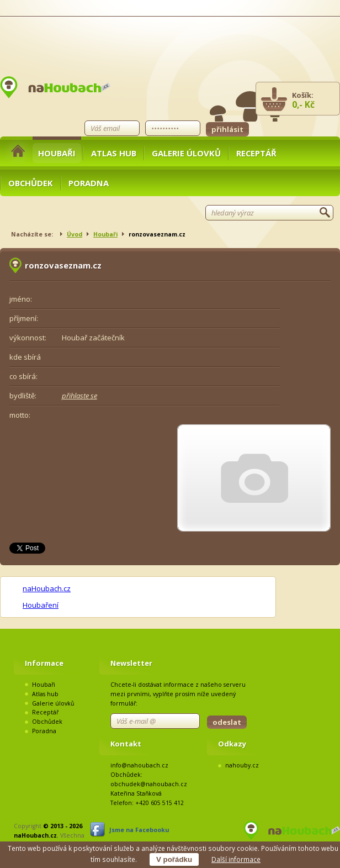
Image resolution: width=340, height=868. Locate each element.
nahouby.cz (242, 765)
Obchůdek (31, 183)
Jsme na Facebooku (139, 830)
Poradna (89, 183)
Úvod (75, 234)
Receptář (256, 153)
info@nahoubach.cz (139, 765)
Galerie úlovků (186, 153)
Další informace (236, 859)
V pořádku (174, 859)
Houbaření (41, 605)
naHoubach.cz (47, 588)
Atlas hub (114, 153)
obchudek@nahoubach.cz (149, 784)
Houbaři (57, 153)
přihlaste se (79, 396)
